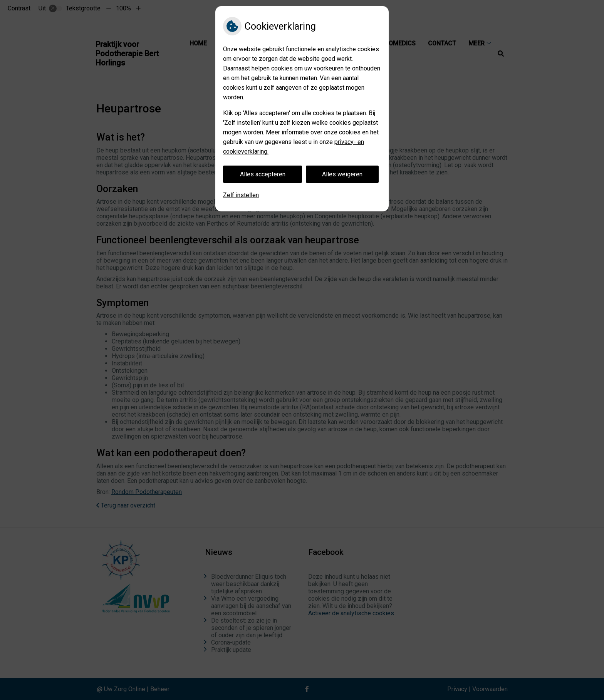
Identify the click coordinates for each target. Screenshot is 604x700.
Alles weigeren (342, 174)
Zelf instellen (241, 195)
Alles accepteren (263, 174)
